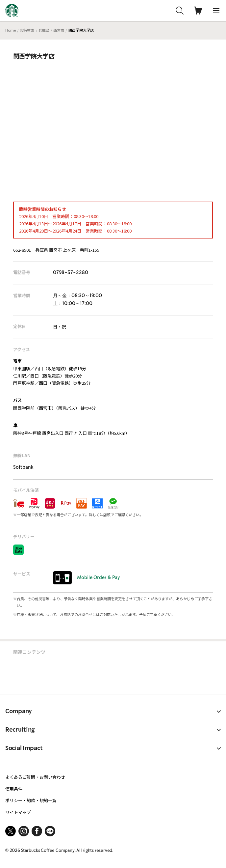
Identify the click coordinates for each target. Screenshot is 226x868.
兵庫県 (44, 30)
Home (11, 30)
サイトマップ (18, 812)
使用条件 (14, 789)
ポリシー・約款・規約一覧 (31, 800)
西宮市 (59, 30)
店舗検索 (27, 30)
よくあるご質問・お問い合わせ (35, 777)
